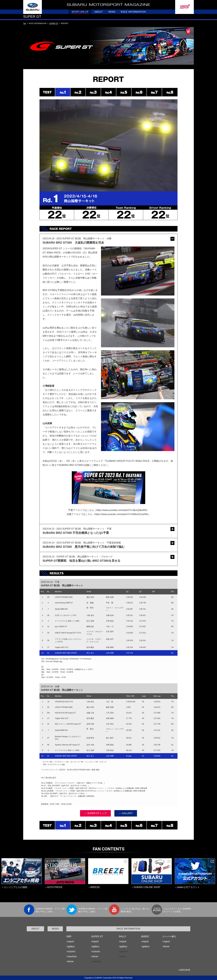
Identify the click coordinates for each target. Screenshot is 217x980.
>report (70, 941)
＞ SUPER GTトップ (95, 813)
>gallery (70, 946)
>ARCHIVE (184, 970)
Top (25, 23)
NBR (69, 936)
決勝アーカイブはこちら (80, 514)
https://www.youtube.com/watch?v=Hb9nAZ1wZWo (121, 514)
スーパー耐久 (169, 936)
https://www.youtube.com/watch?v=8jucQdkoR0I (121, 510)
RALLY (122, 936)
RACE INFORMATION (128, 929)
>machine (72, 956)
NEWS (55, 929)
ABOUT (35, 929)
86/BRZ (145, 936)
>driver (70, 961)
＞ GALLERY (126, 813)
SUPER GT (54, 23)
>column (71, 951)
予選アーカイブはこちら (81, 510)
